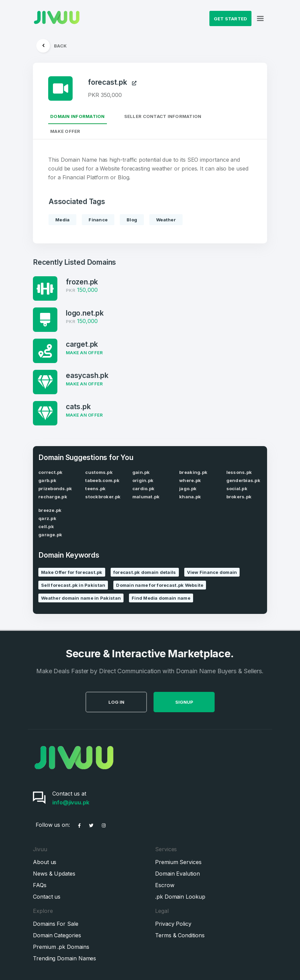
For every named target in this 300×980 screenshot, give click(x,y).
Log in (144, 702)
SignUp (212, 702)
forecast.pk (112, 83)
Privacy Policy (173, 924)
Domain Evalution (177, 874)
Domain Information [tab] (78, 116)
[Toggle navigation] (260, 19)
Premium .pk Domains (61, 947)
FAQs (40, 885)
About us (45, 862)
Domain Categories (57, 935)
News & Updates (54, 874)
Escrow (165, 885)
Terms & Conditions (180, 935)
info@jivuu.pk (71, 802)
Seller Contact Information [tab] (163, 116)
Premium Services (178, 862)
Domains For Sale (56, 924)
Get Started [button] (231, 19)
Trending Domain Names (64, 958)
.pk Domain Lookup (180, 897)
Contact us (47, 897)
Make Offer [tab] (65, 131)
